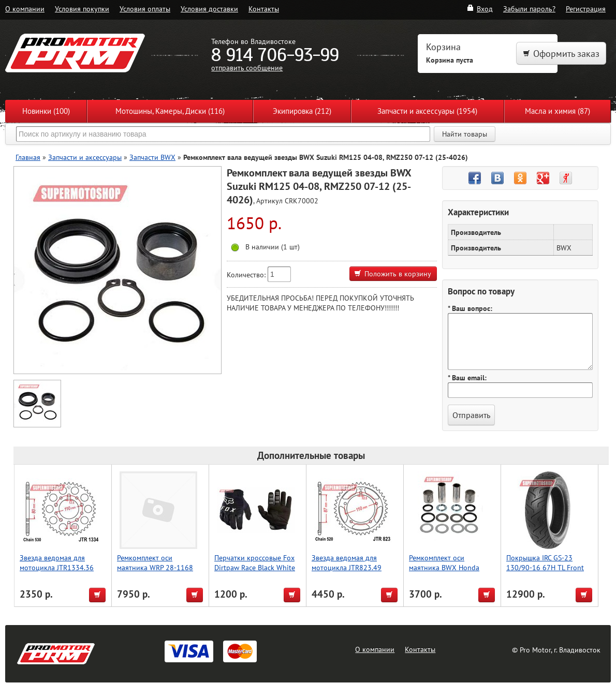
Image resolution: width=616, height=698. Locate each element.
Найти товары (465, 134)
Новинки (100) (46, 111)
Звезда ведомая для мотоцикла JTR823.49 (347, 562)
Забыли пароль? (529, 9)
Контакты (264, 9)
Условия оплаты (145, 9)
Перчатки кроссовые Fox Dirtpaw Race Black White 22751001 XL (255, 567)
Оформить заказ (561, 54)
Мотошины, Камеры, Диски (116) (170, 111)
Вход (480, 9)
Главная (28, 157)
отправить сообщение (247, 68)
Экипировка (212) (302, 111)
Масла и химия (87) (558, 111)
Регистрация (586, 9)
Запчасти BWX (152, 157)
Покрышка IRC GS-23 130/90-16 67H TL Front (545, 562)
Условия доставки (209, 9)
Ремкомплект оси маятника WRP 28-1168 (155, 562)
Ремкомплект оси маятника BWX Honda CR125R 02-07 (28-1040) (449, 567)
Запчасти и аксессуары (85, 157)
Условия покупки (82, 9)
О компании (25, 9)
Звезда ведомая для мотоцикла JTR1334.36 (57, 562)
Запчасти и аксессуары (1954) (427, 111)
